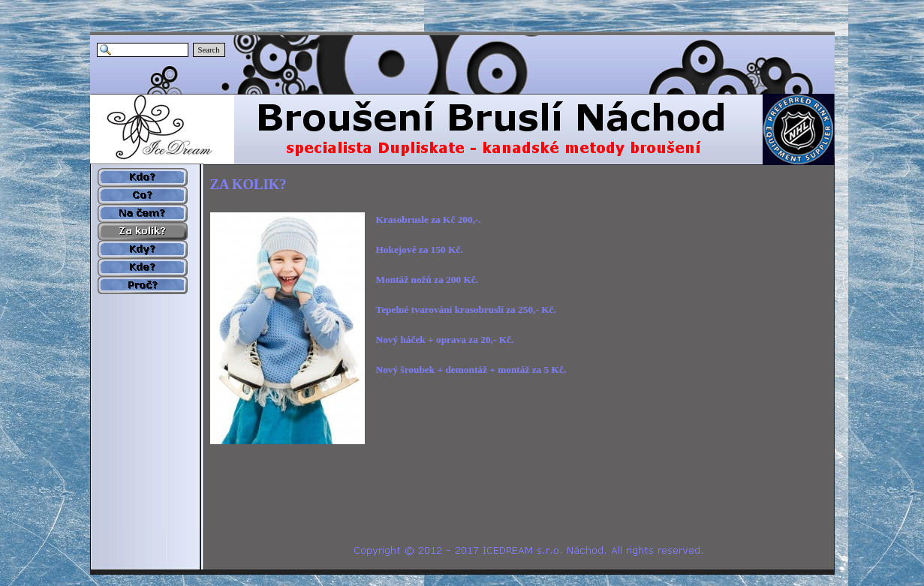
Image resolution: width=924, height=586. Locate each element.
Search (209, 50)
